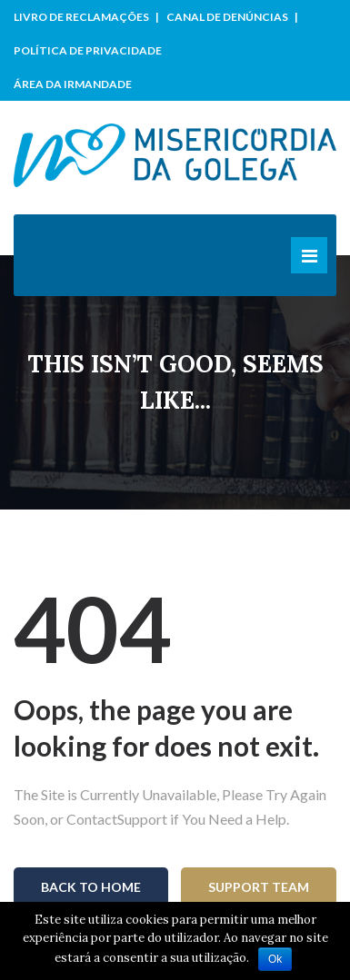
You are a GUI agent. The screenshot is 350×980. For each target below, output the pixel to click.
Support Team (259, 887)
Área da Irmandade (73, 84)
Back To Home (91, 887)
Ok (275, 959)
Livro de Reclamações (81, 17)
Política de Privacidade (88, 50)
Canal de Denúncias (227, 17)
